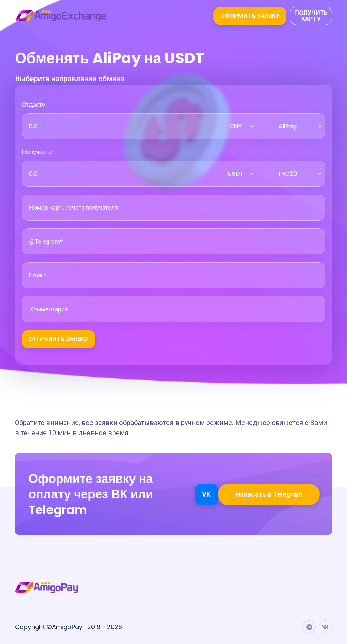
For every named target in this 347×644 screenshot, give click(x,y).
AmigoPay (67, 627)
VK (206, 494)
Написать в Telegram (269, 494)
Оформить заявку (250, 16)
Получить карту (311, 16)
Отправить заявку (58, 339)
